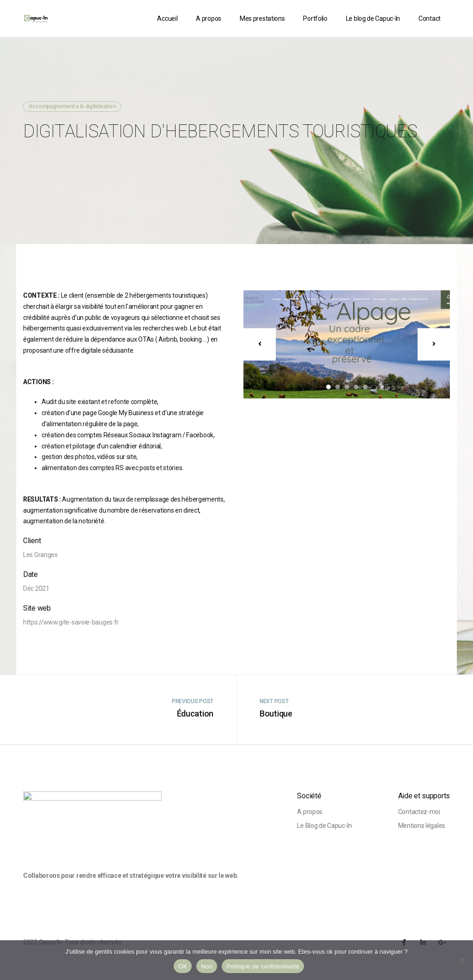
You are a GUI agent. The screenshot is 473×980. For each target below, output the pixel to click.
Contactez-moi (419, 812)
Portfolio (315, 18)
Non (207, 966)
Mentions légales (422, 826)
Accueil (167, 18)
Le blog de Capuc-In (373, 18)
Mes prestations (262, 18)
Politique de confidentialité (263, 966)
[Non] (461, 960)
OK (183, 966)
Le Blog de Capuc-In (324, 826)
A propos (209, 18)
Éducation (195, 714)
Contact (430, 18)
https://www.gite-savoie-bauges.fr (71, 622)
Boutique (276, 714)
